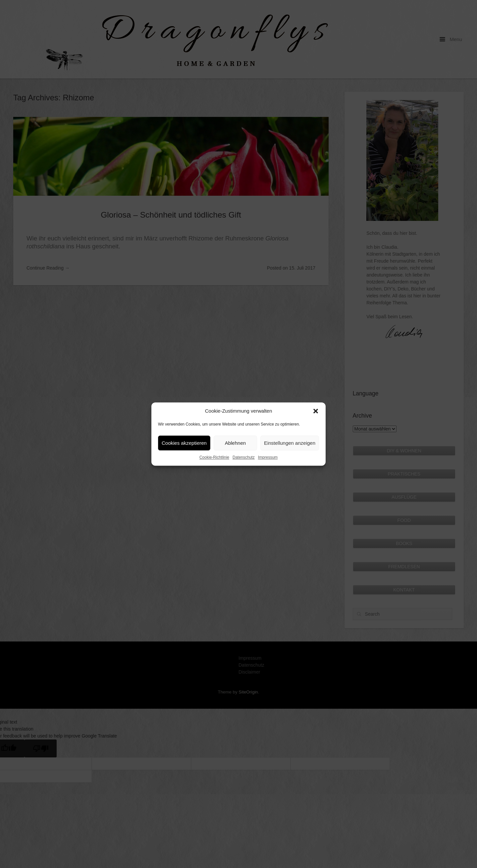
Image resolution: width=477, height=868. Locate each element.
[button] (316, 411)
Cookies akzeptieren (184, 443)
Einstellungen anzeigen (290, 443)
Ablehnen (235, 443)
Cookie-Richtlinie (214, 457)
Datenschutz (244, 457)
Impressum (268, 457)
